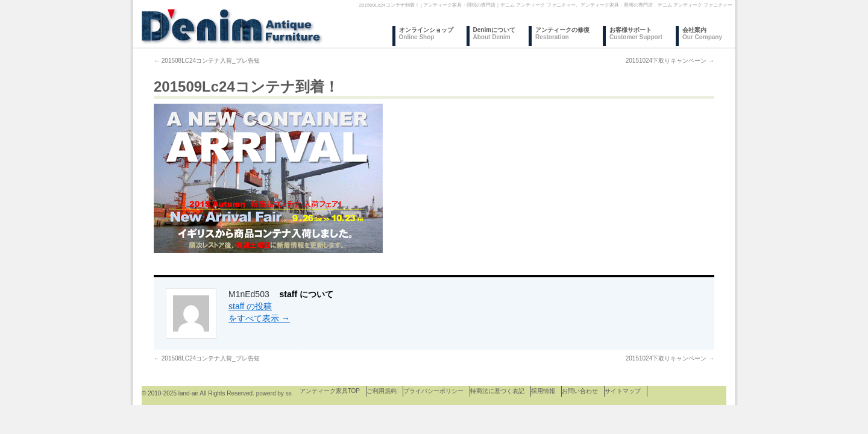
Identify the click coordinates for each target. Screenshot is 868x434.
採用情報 (543, 391)
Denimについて (495, 33)
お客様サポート (636, 33)
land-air (188, 393)
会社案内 (702, 33)
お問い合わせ (580, 391)
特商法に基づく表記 (497, 391)
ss (289, 393)
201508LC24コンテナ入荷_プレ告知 (207, 61)
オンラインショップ (426, 33)
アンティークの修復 (562, 33)
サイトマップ (623, 391)
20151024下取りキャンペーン (670, 61)
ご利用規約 (382, 391)
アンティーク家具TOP (330, 391)
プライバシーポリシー (433, 391)
